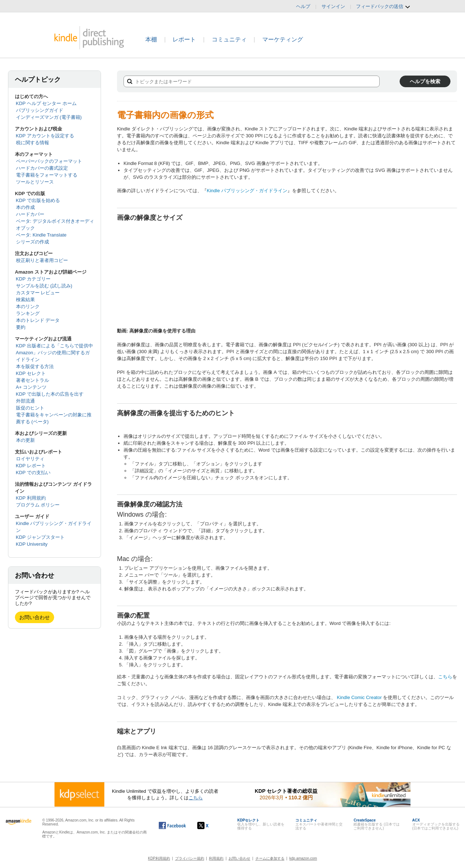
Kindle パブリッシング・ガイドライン (247, 191)
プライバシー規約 (190, 858)
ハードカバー (30, 214)
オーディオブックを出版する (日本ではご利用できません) (436, 824)
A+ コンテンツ (31, 387)
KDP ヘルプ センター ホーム (46, 103)
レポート (184, 39)
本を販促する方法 (35, 366)
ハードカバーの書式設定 (42, 168)
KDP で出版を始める (38, 200)
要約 (21, 327)
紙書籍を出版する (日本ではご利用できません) (376, 824)
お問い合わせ (35, 617)
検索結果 (25, 300)
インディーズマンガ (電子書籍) (49, 117)
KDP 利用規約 (31, 498)
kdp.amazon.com (303, 858)
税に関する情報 (33, 143)
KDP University (32, 544)
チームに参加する (270, 858)
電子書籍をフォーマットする (47, 175)
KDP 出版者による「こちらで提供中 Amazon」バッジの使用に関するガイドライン (54, 353)
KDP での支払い (33, 473)
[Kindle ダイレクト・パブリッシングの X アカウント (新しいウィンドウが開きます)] (211, 825)
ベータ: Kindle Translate (41, 235)
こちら (445, 677)
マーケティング (283, 39)
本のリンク (28, 306)
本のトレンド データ (38, 320)
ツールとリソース (35, 182)
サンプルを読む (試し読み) (44, 286)
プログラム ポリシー (38, 505)
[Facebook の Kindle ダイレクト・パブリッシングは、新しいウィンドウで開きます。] (172, 825)
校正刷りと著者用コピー (42, 260)
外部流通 (25, 401)
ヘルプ (303, 6)
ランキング (28, 313)
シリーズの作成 (33, 242)
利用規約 (216, 858)
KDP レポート (31, 466)
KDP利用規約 (159, 858)
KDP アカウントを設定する (45, 136)
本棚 (151, 39)
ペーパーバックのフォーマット (49, 161)
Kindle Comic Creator (359, 697)
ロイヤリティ (30, 459)
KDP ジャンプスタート (40, 537)
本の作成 (25, 207)
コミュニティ (229, 39)
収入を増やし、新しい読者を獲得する (261, 824)
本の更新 (25, 440)
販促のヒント (30, 408)
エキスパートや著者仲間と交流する (319, 824)
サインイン (333, 6)
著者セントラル (33, 380)
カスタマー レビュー (38, 293)
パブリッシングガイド (40, 110)
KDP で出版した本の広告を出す (50, 394)
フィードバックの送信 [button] (383, 7)
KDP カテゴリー (33, 279)
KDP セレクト (31, 373)
